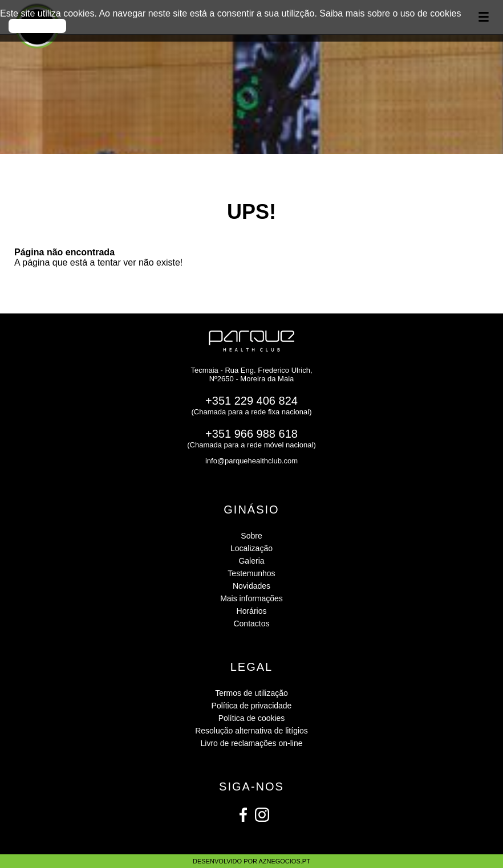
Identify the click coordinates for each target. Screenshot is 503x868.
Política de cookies (252, 718)
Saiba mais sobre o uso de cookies (390, 13)
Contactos (251, 624)
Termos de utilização (251, 693)
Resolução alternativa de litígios (251, 731)
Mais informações (251, 598)
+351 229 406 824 (251, 401)
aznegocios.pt (284, 861)
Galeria (251, 561)
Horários (252, 611)
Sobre (251, 536)
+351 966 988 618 (251, 434)
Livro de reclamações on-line (252, 743)
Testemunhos (251, 573)
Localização (251, 548)
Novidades (251, 586)
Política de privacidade (252, 706)
